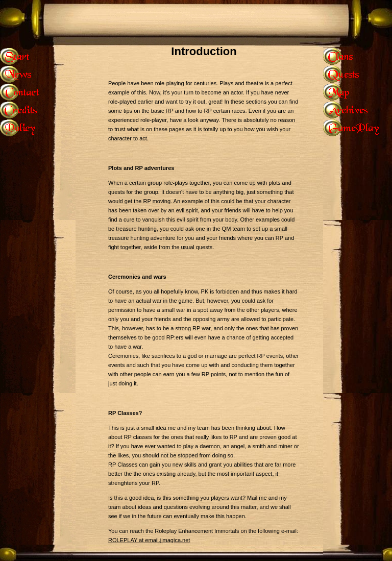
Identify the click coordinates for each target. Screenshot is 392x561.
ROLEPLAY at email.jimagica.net (149, 540)
